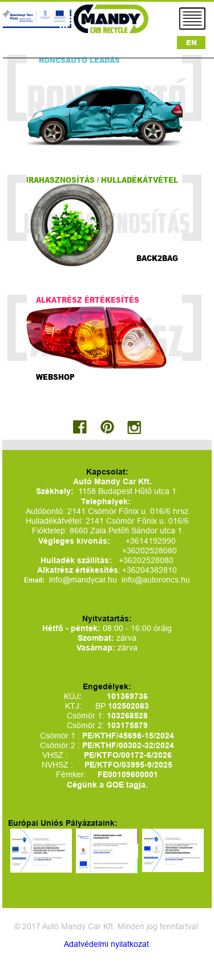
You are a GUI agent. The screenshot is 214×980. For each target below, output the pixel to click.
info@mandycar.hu (84, 580)
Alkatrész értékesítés (88, 300)
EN (191, 43)
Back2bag (157, 258)
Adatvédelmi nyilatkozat (106, 944)
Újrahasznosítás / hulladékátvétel (98, 180)
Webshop (55, 377)
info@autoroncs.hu (156, 580)
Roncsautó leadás (79, 60)
